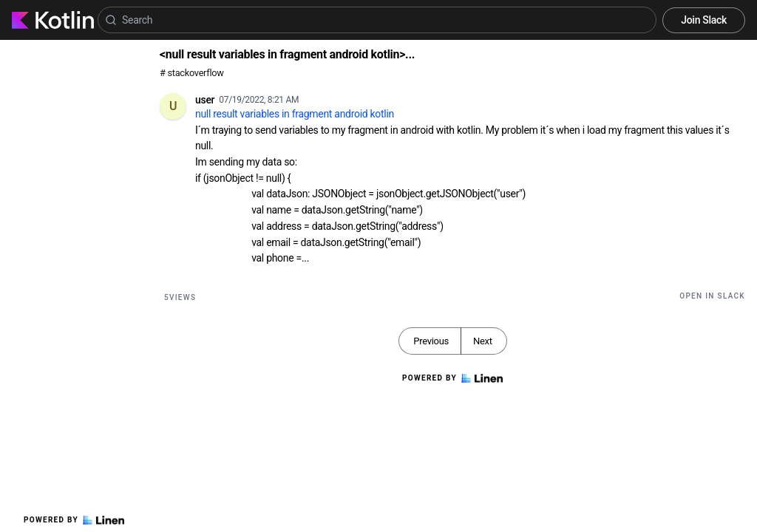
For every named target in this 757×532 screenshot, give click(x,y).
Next (483, 341)
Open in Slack (712, 296)
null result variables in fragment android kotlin (295, 114)
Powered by (74, 520)
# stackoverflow (192, 73)
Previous (431, 341)
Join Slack (704, 20)
